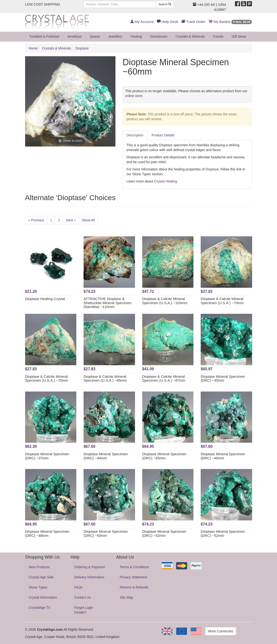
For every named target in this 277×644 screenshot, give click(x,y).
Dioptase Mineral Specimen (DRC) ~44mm (106, 456)
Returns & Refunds (134, 587)
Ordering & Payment (89, 567)
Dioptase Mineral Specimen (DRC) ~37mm (47, 456)
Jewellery (115, 36)
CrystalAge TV (40, 608)
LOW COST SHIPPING (43, 4)
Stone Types (38, 587)
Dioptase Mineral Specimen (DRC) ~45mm (164, 456)
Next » (71, 220)
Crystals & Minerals (190, 36)
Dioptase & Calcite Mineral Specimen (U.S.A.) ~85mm (105, 378)
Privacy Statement (134, 577)
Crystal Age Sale (41, 577)
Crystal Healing (166, 181)
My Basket (231, 22)
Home (33, 48)
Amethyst (74, 36)
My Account (142, 22)
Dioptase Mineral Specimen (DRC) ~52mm (164, 533)
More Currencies (221, 631)
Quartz (95, 36)
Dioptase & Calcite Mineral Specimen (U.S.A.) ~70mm (222, 301)
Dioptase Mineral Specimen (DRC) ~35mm (223, 378)
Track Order (193, 22)
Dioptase (82, 48)
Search (165, 4)
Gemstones (159, 36)
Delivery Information (89, 577)
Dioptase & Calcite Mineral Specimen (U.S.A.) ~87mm (164, 378)
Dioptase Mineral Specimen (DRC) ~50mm (106, 533)
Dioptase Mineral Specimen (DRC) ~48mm (223, 456)
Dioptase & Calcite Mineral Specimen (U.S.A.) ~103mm (165, 301)
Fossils (218, 36)
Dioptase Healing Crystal (45, 299)
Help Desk (168, 22)
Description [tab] (135, 135)
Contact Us (82, 597)
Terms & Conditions (134, 567)
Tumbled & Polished (44, 36)
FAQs (78, 587)
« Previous (36, 220)
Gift (239, 36)
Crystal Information (43, 597)
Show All (88, 220)
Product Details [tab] (163, 135)
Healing (136, 36)
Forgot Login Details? (84, 610)
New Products (39, 567)
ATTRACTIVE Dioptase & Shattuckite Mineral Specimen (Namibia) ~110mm (107, 303)
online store (134, 96)
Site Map (126, 597)
